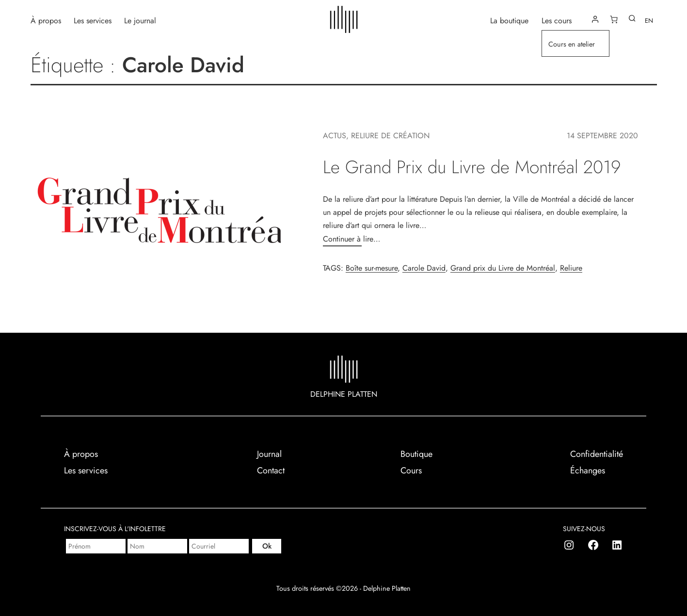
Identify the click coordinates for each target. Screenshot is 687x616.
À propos (46, 20)
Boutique (416, 454)
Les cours (557, 20)
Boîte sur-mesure (372, 268)
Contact (271, 470)
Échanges (588, 470)
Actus (335, 136)
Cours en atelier (572, 44)
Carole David (424, 268)
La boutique (509, 20)
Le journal (140, 20)
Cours (411, 470)
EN (649, 21)
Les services (93, 20)
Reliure (571, 268)
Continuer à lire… (351, 239)
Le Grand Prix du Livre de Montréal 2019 (472, 167)
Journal (269, 454)
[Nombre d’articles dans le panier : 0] (614, 19)
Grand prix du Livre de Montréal (503, 268)
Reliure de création (390, 136)
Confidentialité (597, 454)
